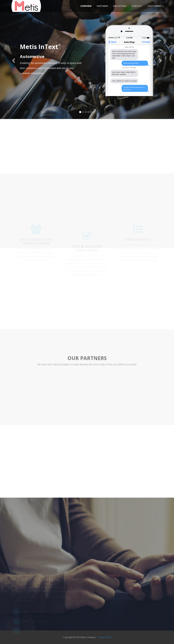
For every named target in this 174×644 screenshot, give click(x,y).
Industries (120, 6)
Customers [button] (155, 6)
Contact (137, 6)
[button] (13, 60)
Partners (102, 6)
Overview (86, 6)
